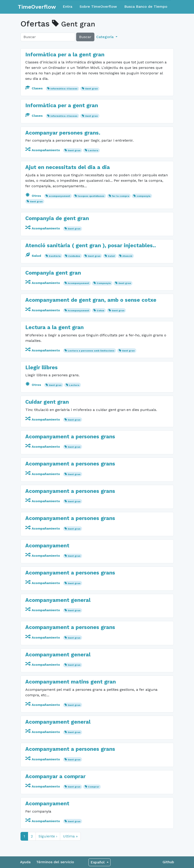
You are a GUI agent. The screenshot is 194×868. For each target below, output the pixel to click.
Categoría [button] (105, 37)
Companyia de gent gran (57, 218)
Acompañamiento (43, 150)
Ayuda (25, 862)
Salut (111, 256)
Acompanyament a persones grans (70, 437)
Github (168, 862)
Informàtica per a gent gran (62, 105)
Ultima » (70, 836)
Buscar (85, 37)
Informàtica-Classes (64, 89)
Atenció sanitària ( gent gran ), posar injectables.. (91, 246)
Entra (67, 6)
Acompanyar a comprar (55, 776)
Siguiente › (48, 836)
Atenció (127, 256)
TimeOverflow (37, 7)
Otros (34, 196)
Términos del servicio (55, 862)
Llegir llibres (41, 368)
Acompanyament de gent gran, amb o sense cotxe (91, 300)
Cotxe (100, 311)
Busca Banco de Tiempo (146, 6)
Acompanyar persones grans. (63, 133)
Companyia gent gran (53, 273)
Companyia (104, 283)
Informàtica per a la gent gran (65, 55)
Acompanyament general (58, 600)
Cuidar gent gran (47, 402)
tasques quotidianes (91, 196)
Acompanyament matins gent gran (71, 682)
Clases (34, 88)
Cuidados (74, 256)
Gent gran (91, 89)
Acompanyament (78, 283)
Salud (34, 256)
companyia (144, 196)
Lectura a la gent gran (54, 327)
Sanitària (55, 256)
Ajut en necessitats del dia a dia (68, 167)
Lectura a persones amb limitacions (91, 351)
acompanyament (59, 196)
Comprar (94, 787)
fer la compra (121, 196)
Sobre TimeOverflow (98, 6)
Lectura (93, 150)
